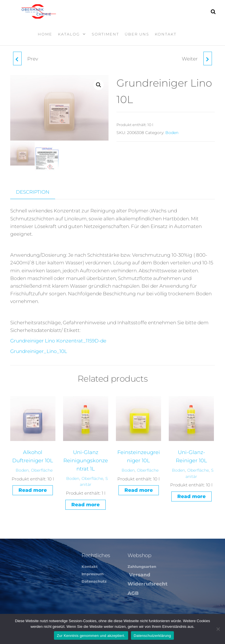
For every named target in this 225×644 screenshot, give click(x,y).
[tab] (37, 192)
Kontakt (166, 34)
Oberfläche (42, 470)
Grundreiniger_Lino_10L (39, 351)
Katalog (69, 34)
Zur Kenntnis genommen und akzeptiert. (91, 636)
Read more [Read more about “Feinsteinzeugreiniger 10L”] (139, 490)
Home (45, 34)
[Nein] (218, 629)
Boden (172, 133)
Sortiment (105, 34)
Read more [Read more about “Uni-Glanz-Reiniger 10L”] (191, 496)
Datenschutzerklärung (152, 636)
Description (33, 191)
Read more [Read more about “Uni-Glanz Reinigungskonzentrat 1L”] (86, 504)
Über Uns (137, 34)
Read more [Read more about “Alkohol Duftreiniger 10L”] (33, 490)
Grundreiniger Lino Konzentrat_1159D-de (58, 340)
